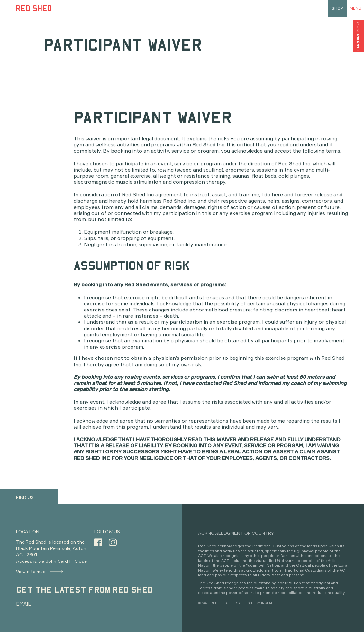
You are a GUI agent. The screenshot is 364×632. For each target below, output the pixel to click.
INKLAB (267, 603)
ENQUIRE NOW (358, 36)
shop (337, 8)
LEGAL (237, 603)
